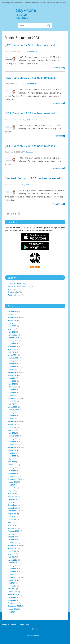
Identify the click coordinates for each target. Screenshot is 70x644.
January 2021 (13, 439)
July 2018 (11, 517)
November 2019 (14, 473)
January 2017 (13, 566)
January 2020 (13, 468)
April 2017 (12, 557)
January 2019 (13, 502)
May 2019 (12, 491)
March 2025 (12, 335)
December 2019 (14, 470)
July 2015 (11, 612)
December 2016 (14, 569)
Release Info (32, 51)
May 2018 (12, 522)
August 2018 (13, 514)
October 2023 (13, 369)
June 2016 (12, 586)
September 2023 (14, 372)
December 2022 (14, 390)
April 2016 (12, 589)
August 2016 (13, 580)
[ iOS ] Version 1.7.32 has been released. (30, 146)
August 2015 (13, 609)
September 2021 (14, 421)
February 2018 (13, 531)
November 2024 (14, 346)
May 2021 (12, 430)
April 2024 (12, 352)
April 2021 (12, 433)
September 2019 (14, 479)
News (10, 289)
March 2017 (12, 560)
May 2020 (12, 459)
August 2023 (13, 375)
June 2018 (12, 520)
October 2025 (13, 315)
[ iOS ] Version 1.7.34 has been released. (30, 78)
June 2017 (12, 551)
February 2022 (13, 410)
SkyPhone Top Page (16, 624)
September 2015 (14, 606)
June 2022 (12, 401)
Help (27, 624)
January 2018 (13, 534)
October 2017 (13, 543)
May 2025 (12, 329)
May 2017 (12, 554)
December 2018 (14, 505)
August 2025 (13, 320)
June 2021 (12, 427)
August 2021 (13, 424)
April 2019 (12, 494)
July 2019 (11, 485)
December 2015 (14, 597)
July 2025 (11, 323)
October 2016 (13, 574)
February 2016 (13, 594)
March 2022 (12, 407)
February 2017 (13, 563)
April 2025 (12, 332)
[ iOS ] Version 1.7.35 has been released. (30, 45)
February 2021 (13, 436)
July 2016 (11, 583)
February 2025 (13, 338)
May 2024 (12, 349)
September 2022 (14, 398)
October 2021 (13, 418)
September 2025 (14, 317)
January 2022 (13, 413)
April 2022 (12, 404)
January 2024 (13, 361)
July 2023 (11, 378)
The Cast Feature (15, 295)
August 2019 (13, 482)
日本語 (35, 629)
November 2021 (14, 416)
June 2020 (12, 456)
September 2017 (14, 545)
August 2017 (13, 548)
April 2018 (12, 525)
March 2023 (12, 387)
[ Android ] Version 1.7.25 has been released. (33, 178)
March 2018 (12, 528)
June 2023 (12, 381)
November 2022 (14, 393)
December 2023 (14, 364)
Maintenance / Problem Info (19, 286)
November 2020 (14, 442)
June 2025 (12, 326)
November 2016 (14, 572)
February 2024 (13, 358)
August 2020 (13, 450)
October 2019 (13, 476)
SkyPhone (42, 14)
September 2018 (14, 511)
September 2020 (14, 447)
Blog (4, 624)
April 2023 (12, 384)
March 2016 (12, 592)
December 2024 (14, 344)
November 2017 (14, 540)
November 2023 (14, 366)
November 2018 (14, 508)
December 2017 (14, 537)
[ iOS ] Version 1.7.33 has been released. (30, 113)
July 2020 (11, 453)
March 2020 (12, 465)
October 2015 (13, 603)
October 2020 (13, 444)
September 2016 (14, 577)
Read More (58, 68)
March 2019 (12, 496)
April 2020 (12, 462)
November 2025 (14, 312)
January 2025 (13, 341)
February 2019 (13, 499)
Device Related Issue (16, 283)
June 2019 (12, 488)
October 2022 (13, 395)
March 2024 (12, 355)
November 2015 (14, 600)
